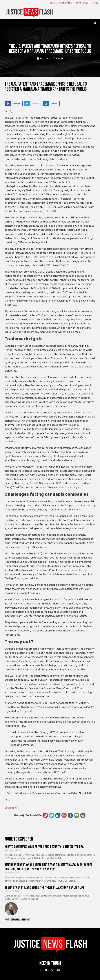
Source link (11, 808)
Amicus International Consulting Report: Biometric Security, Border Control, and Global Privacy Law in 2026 (49, 867)
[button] (5, 23)
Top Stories (82, 3)
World (95, 3)
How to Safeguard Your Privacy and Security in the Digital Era (44, 847)
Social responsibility (61, 3)
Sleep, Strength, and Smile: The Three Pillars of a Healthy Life (45, 888)
